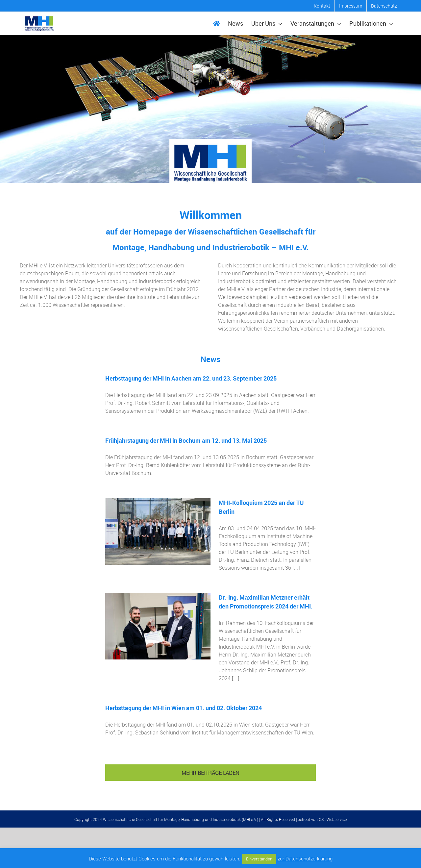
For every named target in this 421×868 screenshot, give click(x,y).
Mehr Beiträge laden (210, 773)
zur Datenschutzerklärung (305, 858)
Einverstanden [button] (259, 859)
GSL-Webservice (333, 819)
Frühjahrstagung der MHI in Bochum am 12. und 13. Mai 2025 (186, 440)
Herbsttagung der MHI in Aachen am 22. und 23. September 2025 (191, 378)
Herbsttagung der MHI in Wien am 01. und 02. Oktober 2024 (184, 708)
